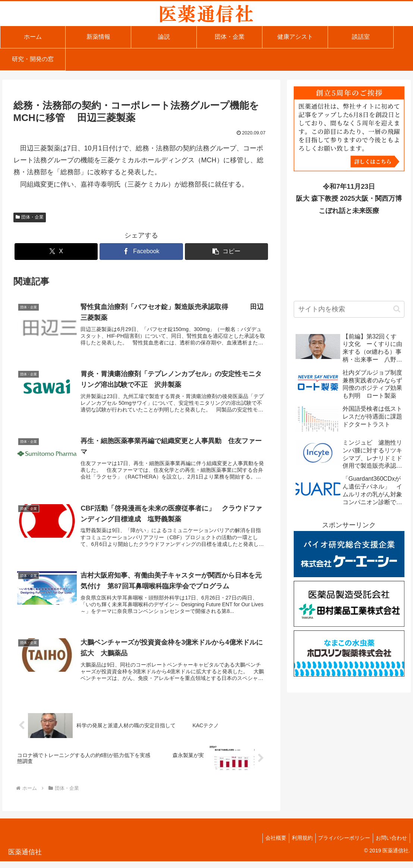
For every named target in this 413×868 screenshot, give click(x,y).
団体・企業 (30, 217)
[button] (226, 252)
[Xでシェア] (56, 252)
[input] (349, 309)
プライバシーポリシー (341, 845)
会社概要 (268, 845)
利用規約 (296, 845)
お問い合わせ (390, 845)
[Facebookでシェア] (141, 252)
